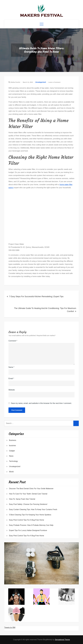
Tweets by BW (10, 627)
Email (11, 378)
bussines (12, 446)
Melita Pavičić (16, 82)
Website (12, 390)
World (11, 472)
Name (11, 367)
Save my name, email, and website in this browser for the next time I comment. (41, 403)
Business (13, 440)
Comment (13, 341)
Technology (13, 461)
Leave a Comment (54, 82)
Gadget (12, 451)
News (11, 456)
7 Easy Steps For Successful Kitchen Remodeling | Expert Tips (36, 297)
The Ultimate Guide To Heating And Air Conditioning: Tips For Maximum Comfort (45, 310)
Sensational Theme (62, 640)
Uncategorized (41, 82)
